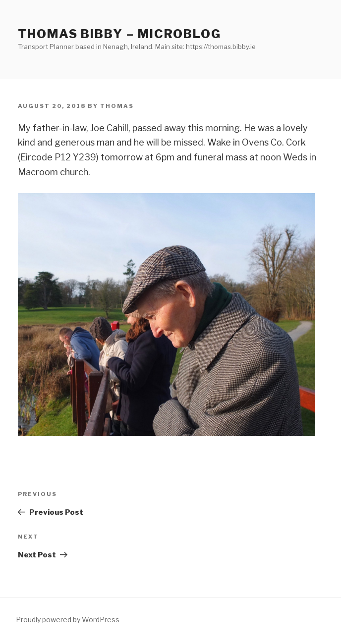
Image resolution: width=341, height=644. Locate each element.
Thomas (117, 106)
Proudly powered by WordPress (68, 619)
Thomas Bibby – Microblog (119, 34)
